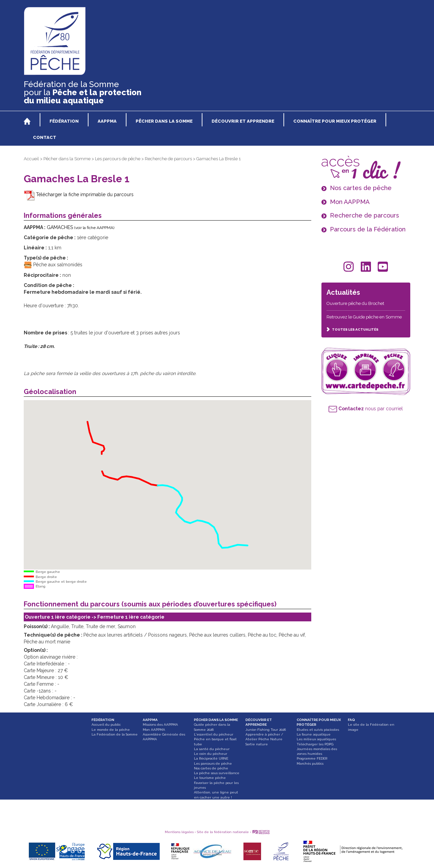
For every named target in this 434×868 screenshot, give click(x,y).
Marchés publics (310, 763)
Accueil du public (106, 725)
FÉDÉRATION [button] (64, 121)
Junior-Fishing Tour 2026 (266, 730)
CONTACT (45, 137)
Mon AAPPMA (154, 730)
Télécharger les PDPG (315, 744)
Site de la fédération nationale (223, 832)
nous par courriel (366, 409)
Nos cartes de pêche (211, 768)
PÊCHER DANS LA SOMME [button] (164, 121)
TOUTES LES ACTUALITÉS (352, 329)
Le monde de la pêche (111, 730)
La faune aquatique (314, 734)
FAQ (351, 720)
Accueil (31, 159)
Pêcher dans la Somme (67, 159)
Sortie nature (257, 744)
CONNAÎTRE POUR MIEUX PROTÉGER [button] (335, 121)
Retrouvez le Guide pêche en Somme (364, 317)
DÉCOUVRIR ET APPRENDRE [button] (243, 121)
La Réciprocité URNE (211, 758)
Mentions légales (179, 832)
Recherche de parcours (168, 159)
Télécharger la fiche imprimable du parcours (79, 194)
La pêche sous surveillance (217, 773)
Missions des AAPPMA (160, 725)
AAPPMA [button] (107, 121)
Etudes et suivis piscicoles (318, 730)
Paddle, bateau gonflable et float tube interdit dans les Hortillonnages (217, 807)
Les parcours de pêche (118, 159)
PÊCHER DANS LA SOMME (216, 720)
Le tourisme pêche (210, 778)
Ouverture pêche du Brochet (355, 303)
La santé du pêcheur (212, 749)
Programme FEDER (312, 758)
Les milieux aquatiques (316, 739)
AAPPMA (150, 720)
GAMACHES (81, 227)
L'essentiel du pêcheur (214, 734)
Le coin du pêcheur (211, 754)
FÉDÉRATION (103, 720)
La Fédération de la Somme (115, 734)
